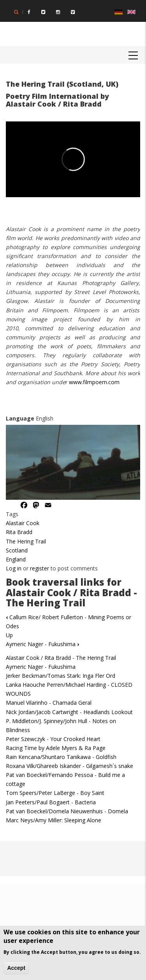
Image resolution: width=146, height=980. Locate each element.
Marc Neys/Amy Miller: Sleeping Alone (54, 820)
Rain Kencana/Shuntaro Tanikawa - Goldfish (61, 757)
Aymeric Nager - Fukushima (42, 644)
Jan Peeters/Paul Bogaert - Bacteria (51, 802)
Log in (14, 568)
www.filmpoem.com (94, 382)
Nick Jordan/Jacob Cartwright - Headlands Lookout (69, 712)
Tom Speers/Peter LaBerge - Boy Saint (55, 793)
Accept (16, 968)
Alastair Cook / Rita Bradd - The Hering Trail (61, 658)
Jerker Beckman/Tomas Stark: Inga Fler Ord (61, 676)
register (40, 568)
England (16, 559)
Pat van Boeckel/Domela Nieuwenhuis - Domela (67, 811)
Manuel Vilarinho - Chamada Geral (49, 703)
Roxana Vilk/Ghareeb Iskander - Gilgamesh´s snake (69, 766)
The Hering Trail (26, 541)
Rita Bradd (19, 532)
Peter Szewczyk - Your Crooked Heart (53, 739)
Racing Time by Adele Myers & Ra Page (56, 748)
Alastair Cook (23, 523)
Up (9, 635)
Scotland (17, 550)
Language (20, 418)
